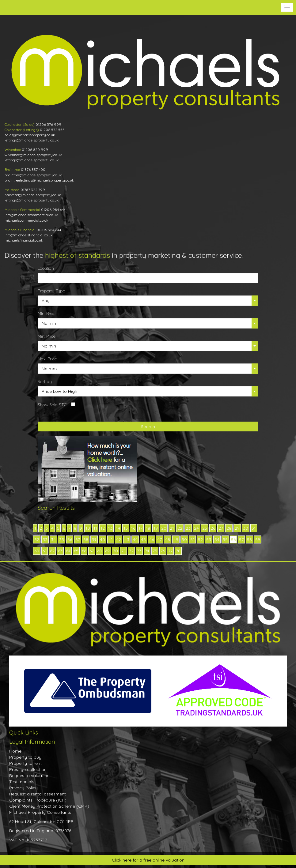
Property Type (51, 291)
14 (118, 528)
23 (188, 528)
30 (246, 528)
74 (147, 551)
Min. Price (47, 336)
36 (70, 539)
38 (86, 539)
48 (168, 539)
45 (143, 539)
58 (249, 539)
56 (233, 539)
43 (127, 539)
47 (159, 539)
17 (140, 528)
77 (170, 551)
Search (148, 426)
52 (200, 539)
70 (116, 551)
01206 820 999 (35, 150)
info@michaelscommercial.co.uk (31, 215)
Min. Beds (46, 314)
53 (209, 539)
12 (103, 528)
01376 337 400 (33, 169)
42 (119, 539)
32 (37, 539)
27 (221, 528)
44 (135, 539)
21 (172, 528)
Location (46, 268)
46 (152, 539)
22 (180, 528)
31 (254, 528)
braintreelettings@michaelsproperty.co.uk (39, 180)
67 (92, 551)
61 (45, 551)
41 (111, 539)
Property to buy (25, 757)
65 (76, 551)
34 (53, 539)
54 (217, 539)
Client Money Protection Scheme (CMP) (49, 806)
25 (205, 528)
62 (52, 551)
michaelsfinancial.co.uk (24, 240)
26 (213, 528)
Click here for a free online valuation (148, 860)
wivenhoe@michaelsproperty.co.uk (33, 155)
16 (133, 528)
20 (164, 528)
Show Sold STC (52, 405)
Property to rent (25, 763)
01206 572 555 (52, 130)
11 (95, 528)
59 (258, 539)
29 (237, 528)
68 (99, 551)
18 (148, 528)
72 (131, 551)
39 (94, 539)
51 (192, 539)
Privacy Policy (23, 788)
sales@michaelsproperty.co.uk (30, 135)
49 (176, 539)
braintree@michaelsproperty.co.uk (33, 175)
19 (156, 528)
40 (102, 539)
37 (78, 539)
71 (123, 551)
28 (229, 528)
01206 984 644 (53, 210)
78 (178, 551)
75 (155, 551)
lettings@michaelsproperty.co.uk (32, 140)
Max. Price (47, 359)
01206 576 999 (48, 124)
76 (163, 551)
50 (184, 539)
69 (107, 551)
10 (88, 528)
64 (68, 551)
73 (139, 551)
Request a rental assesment (38, 794)
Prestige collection (28, 769)
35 (62, 539)
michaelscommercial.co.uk (27, 220)
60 (37, 551)
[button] (287, 7)
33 (45, 539)
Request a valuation (29, 776)
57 (241, 539)
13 (110, 528)
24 (196, 528)
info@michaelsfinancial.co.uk (29, 235)
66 (84, 551)
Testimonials (22, 782)
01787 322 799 (33, 190)
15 (126, 528)
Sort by (45, 381)
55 (225, 539)
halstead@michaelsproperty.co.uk (33, 195)
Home (15, 751)
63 (60, 551)
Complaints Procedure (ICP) (38, 800)
